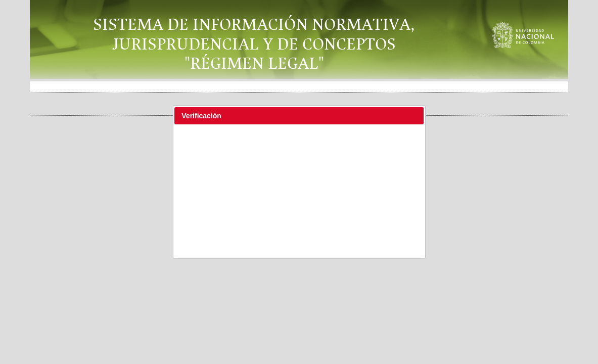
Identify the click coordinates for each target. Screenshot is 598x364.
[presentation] (300, 154)
